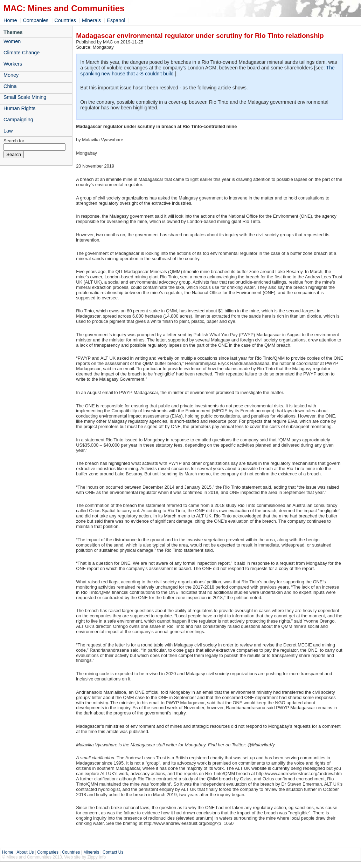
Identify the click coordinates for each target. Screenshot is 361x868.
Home (10, 20)
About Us (25, 852)
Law (8, 131)
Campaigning (18, 120)
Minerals (91, 20)
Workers (13, 64)
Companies (36, 20)
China (10, 86)
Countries (65, 20)
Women (12, 41)
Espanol (116, 20)
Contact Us (113, 852)
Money (11, 75)
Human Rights (19, 108)
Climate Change (22, 53)
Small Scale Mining (25, 97)
